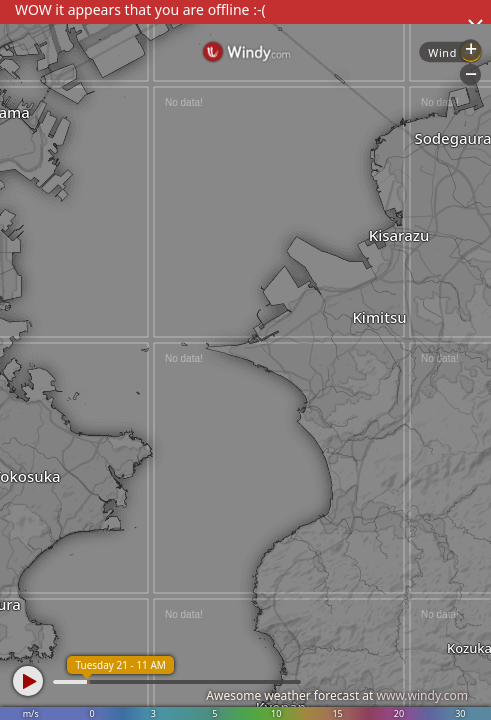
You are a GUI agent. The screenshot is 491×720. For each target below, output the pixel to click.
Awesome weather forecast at (337, 695)
